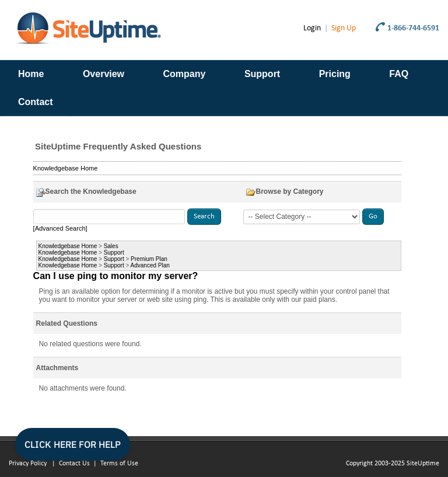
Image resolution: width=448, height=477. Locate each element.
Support (262, 74)
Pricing (335, 74)
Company (185, 74)
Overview (104, 74)
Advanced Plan (150, 265)
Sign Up (344, 28)
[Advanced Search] (60, 228)
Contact (36, 102)
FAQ (399, 74)
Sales (111, 246)
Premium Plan (149, 259)
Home (31, 74)
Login (312, 28)
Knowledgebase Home (66, 168)
